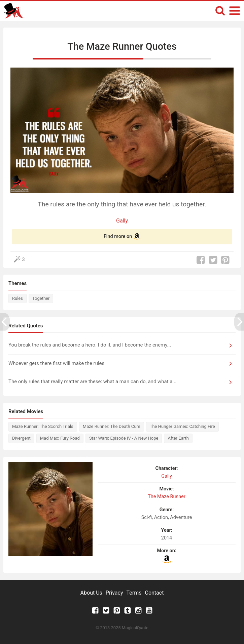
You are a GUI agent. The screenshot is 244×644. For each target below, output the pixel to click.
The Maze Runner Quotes (122, 46)
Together (41, 298)
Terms (134, 593)
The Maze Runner (167, 497)
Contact (154, 593)
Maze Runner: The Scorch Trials (43, 426)
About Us (91, 593)
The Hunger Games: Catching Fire (182, 426)
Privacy (114, 593)
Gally (122, 221)
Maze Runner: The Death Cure (112, 426)
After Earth (178, 438)
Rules (18, 298)
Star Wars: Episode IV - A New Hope (124, 438)
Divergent (21, 438)
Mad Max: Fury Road (60, 438)
